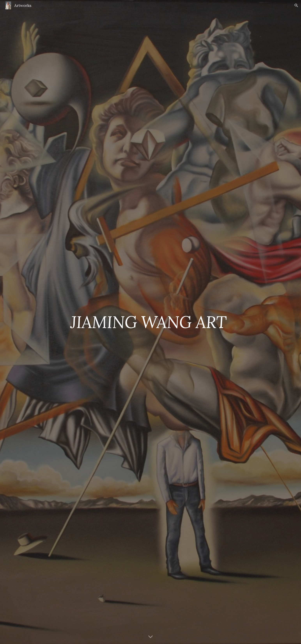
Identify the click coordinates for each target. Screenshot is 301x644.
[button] (296, 5)
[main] (150, 322)
